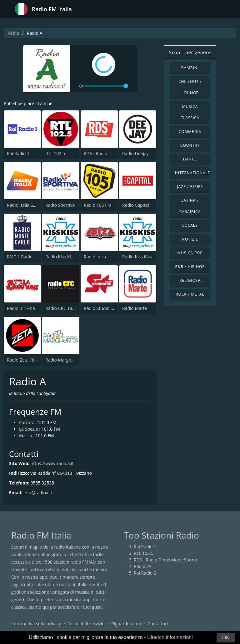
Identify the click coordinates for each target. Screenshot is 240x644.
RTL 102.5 (55, 153)
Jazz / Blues (190, 187)
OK (226, 638)
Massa (26, 436)
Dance (190, 159)
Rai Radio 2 (145, 573)
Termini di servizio (86, 624)
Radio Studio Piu (100, 308)
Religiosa (190, 280)
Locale (190, 225)
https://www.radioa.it (52, 463)
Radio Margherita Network (72, 360)
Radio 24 (143, 566)
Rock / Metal (190, 294)
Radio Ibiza (95, 257)
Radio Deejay (135, 153)
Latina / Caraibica (190, 206)
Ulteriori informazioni (170, 637)
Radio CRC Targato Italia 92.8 (75, 308)
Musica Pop (190, 253)
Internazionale (192, 173)
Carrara (27, 422)
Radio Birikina (21, 308)
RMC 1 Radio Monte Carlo (33, 257)
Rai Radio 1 (18, 153)
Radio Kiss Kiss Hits (65, 257)
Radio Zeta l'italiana (27, 360)
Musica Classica (190, 112)
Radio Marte (135, 308)
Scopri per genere (190, 52)
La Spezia (29, 429)
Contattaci (158, 624)
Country (190, 145)
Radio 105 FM (97, 205)
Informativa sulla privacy (36, 624)
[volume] (106, 86)
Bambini (190, 68)
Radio (13, 33)
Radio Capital (136, 205)
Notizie (190, 239)
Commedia (190, 132)
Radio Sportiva (60, 205)
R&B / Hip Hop (190, 267)
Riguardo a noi (126, 624)
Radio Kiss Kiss (137, 257)
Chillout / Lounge (190, 87)
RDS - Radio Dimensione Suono (165, 560)
